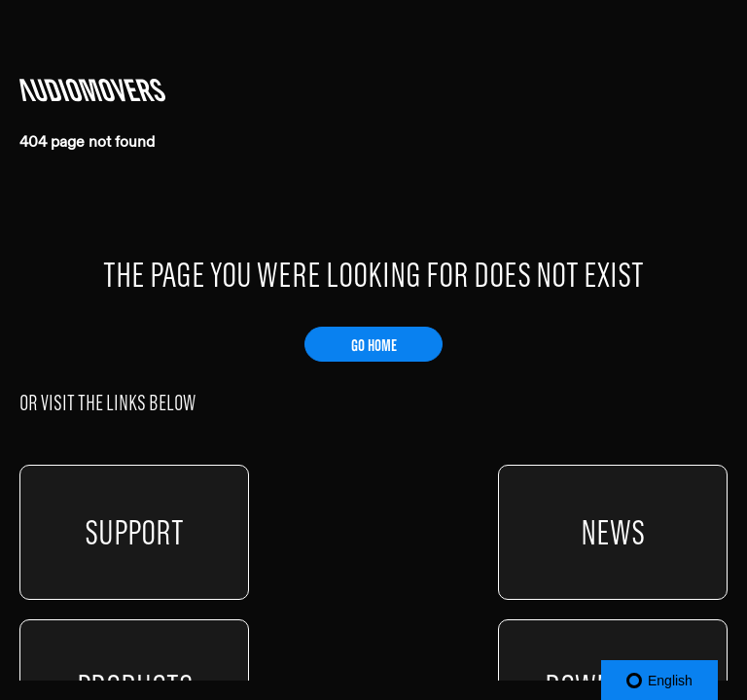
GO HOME (374, 345)
